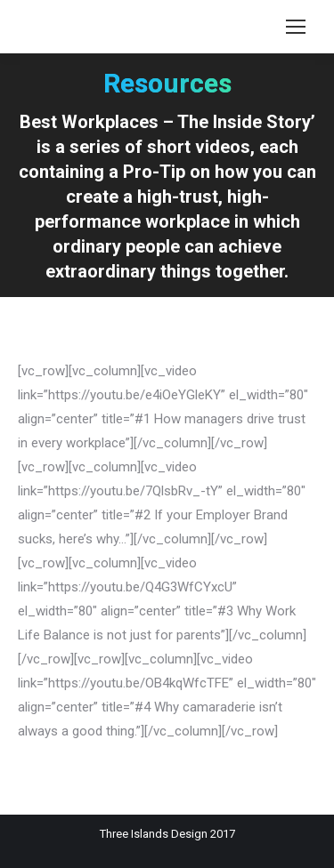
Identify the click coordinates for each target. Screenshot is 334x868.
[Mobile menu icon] (296, 27)
